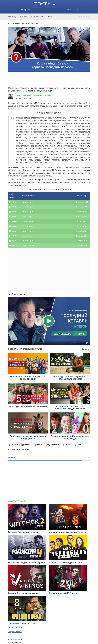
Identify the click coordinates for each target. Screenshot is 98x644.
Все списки (86, 349)
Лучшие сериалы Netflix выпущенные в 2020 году (70, 437)
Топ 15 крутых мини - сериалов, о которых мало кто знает (70, 378)
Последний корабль (33, 95)
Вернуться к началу (15, 640)
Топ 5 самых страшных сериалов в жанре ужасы (28, 437)
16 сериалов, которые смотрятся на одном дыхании (28, 378)
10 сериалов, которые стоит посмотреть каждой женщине (70, 408)
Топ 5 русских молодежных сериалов (28, 406)
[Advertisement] (38, 79)
